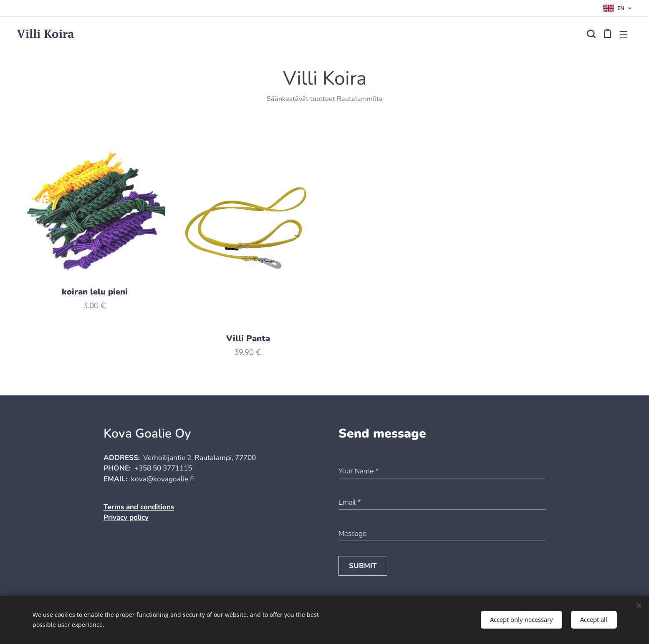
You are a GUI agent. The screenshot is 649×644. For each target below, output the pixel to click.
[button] (591, 34)
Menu (624, 34)
